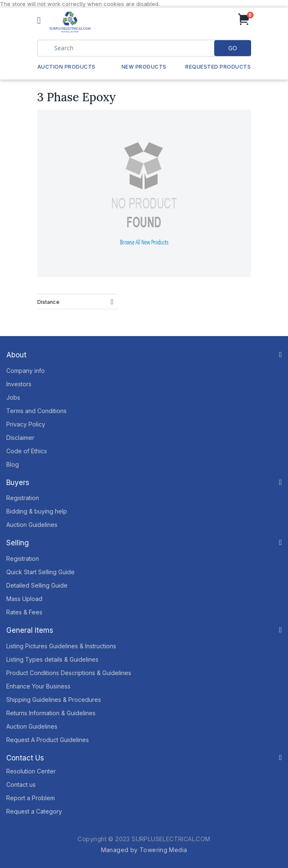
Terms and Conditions (36, 411)
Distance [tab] (48, 302)
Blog (13, 464)
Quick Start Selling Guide (40, 572)
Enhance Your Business (38, 686)
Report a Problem (31, 798)
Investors (19, 384)
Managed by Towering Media (144, 850)
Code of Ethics (27, 451)
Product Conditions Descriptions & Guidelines (69, 673)
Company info (26, 371)
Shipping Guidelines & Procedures (54, 700)
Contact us (21, 785)
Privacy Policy (26, 424)
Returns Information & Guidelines (51, 713)
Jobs (13, 397)
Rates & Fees (24, 612)
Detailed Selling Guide (37, 585)
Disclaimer (20, 438)
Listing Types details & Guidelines (52, 659)
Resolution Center (31, 771)
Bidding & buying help (37, 511)
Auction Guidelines (32, 525)
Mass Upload (24, 599)
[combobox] (144, 48)
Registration (23, 498)
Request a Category (34, 811)
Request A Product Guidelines (48, 740)
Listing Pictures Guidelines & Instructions (61, 646)
